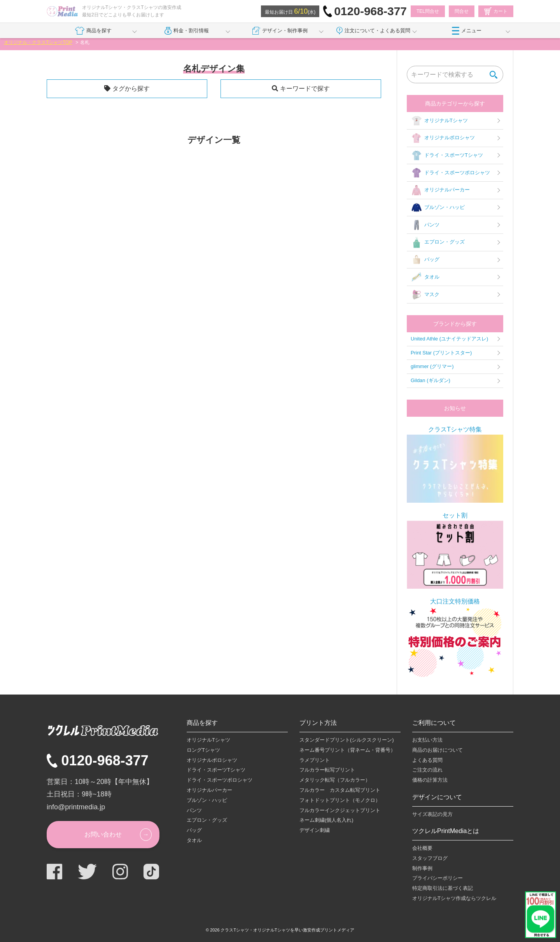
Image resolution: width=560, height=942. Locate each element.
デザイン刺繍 (315, 830)
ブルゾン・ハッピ (438, 208)
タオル (425, 277)
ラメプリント (315, 760)
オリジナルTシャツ (439, 121)
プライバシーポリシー (437, 878)
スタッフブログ (430, 858)
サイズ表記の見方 (432, 814)
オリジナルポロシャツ (443, 138)
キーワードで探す (305, 89)
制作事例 (422, 868)
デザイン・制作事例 (280, 31)
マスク (425, 295)
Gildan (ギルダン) (430, 380)
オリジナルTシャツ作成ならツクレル (454, 898)
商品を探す (93, 31)
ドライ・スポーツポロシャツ (450, 173)
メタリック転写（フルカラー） (335, 780)
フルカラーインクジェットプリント (340, 810)
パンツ (425, 225)
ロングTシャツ (203, 750)
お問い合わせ (103, 834)
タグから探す (131, 89)
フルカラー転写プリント (327, 770)
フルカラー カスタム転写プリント (340, 790)
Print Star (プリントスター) (441, 353)
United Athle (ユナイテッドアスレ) (449, 339)
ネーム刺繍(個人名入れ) (326, 820)
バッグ (425, 260)
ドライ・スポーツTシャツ (447, 156)
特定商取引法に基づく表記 (443, 888)
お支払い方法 (427, 740)
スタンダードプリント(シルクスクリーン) (347, 740)
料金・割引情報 (187, 31)
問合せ (462, 11)
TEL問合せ (428, 11)
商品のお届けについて (437, 750)
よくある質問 (427, 760)
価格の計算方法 (430, 780)
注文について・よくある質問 (373, 31)
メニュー (467, 31)
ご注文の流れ (427, 770)
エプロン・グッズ (438, 242)
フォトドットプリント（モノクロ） (340, 800)
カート (496, 11)
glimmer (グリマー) (432, 366)
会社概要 (422, 848)
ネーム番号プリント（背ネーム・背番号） (347, 750)
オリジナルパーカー (440, 190)
